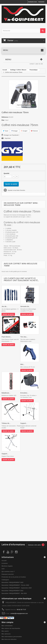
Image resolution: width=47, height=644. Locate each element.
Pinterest (34, 131)
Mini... (22, 364)
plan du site (39, 64)
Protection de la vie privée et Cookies (14, 577)
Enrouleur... (24, 393)
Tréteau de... (6, 423)
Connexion (41, 2)
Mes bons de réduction (9, 639)
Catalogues (5, 580)
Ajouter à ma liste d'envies (16, 190)
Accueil (4, 561)
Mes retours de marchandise (11, 628)
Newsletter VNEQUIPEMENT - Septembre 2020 (17, 588)
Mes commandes (7, 626)
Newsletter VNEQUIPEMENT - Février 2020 (15, 585)
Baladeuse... (6, 393)
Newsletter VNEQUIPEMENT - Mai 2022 (14, 593)
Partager (15, 131)
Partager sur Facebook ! (11, 135)
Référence (5, 117)
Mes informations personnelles (12, 637)
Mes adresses (6, 634)
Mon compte (7, 622)
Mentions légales (7, 566)
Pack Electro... (7, 337)
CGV (3, 569)
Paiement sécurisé (8, 574)
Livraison (5, 563)
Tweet (6, 131)
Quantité (6, 173)
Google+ (24, 131)
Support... (24, 423)
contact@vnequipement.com (19, 613)
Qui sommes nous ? (8, 571)
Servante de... (25, 306)
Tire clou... (24, 337)
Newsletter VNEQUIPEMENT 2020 (12, 582)
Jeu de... (5, 306)
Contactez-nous (33, 2)
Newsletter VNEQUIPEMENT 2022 (12, 591)
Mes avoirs (5, 631)
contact (32, 64)
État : (3, 120)
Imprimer (8, 138)
